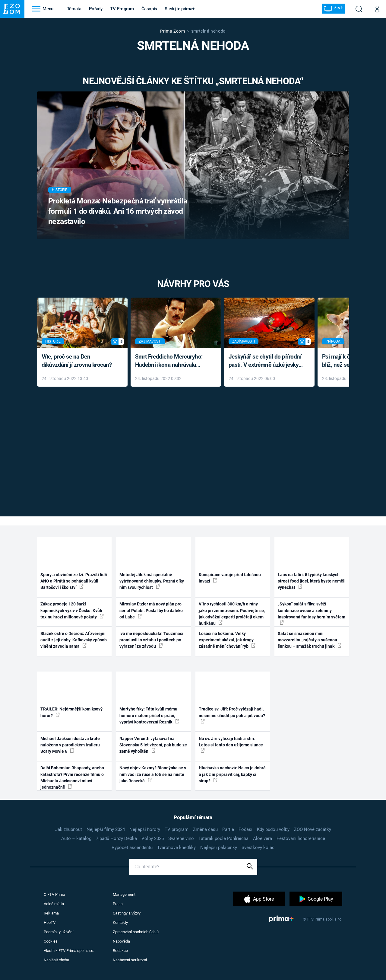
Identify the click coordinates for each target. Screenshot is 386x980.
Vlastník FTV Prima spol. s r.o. (69, 951)
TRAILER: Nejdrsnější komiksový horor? (71, 712)
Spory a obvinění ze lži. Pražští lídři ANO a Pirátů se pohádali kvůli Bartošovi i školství (74, 581)
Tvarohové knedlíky (176, 848)
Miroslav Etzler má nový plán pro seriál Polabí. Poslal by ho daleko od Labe (151, 610)
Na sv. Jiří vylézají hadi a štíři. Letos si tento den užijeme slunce (231, 745)
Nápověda (121, 941)
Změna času (205, 829)
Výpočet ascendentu (132, 848)
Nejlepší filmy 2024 (106, 829)
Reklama (51, 913)
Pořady (96, 9)
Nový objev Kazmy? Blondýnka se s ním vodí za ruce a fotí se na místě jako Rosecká (153, 774)
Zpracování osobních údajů (136, 932)
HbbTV (50, 923)
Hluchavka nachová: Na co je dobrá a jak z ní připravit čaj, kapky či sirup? (232, 774)
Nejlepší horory (145, 829)
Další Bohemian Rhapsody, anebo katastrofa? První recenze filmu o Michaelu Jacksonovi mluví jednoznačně (72, 777)
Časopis (149, 9)
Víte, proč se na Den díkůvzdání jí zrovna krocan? (77, 361)
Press (118, 904)
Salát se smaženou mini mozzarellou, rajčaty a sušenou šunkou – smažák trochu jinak (310, 640)
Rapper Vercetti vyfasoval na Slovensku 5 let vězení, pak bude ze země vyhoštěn (153, 745)
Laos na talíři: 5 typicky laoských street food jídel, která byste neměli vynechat (312, 581)
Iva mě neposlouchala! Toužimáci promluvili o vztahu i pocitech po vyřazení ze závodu (151, 640)
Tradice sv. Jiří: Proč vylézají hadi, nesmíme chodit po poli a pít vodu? (232, 715)
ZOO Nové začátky (313, 829)
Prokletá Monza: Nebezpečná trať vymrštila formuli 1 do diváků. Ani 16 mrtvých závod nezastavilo (118, 211)
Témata (74, 9)
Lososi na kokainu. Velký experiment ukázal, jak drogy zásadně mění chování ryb (227, 640)
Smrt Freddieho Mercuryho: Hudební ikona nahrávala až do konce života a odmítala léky (171, 361)
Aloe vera (263, 838)
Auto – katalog (76, 838)
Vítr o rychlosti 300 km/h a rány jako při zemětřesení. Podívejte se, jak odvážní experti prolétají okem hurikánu (232, 614)
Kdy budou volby (273, 829)
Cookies (51, 941)
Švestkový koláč (258, 848)
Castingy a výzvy (127, 913)
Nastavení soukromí (130, 960)
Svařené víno (181, 838)
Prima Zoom (173, 31)
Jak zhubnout (69, 829)
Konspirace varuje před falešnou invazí (230, 578)
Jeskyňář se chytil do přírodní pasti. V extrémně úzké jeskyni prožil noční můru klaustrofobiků (266, 361)
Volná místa (54, 904)
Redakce (120, 951)
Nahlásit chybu (56, 960)
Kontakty (120, 923)
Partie (228, 829)
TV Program (122, 9)
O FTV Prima (54, 894)
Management (124, 894)
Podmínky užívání (59, 932)
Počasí (245, 829)
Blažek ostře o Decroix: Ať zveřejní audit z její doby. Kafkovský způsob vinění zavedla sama (74, 640)
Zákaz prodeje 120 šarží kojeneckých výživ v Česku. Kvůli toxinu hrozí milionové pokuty (72, 610)
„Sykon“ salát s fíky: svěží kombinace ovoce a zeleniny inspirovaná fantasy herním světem (312, 613)
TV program (177, 829)
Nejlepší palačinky (219, 848)
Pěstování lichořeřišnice (301, 838)
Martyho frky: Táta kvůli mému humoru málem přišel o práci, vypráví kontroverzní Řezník (149, 715)
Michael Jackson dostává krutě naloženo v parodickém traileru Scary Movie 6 (70, 745)
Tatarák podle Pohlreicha (223, 838)
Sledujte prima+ (180, 9)
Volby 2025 (153, 838)
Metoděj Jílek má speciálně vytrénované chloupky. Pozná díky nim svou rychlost (152, 581)
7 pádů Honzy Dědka (116, 838)
